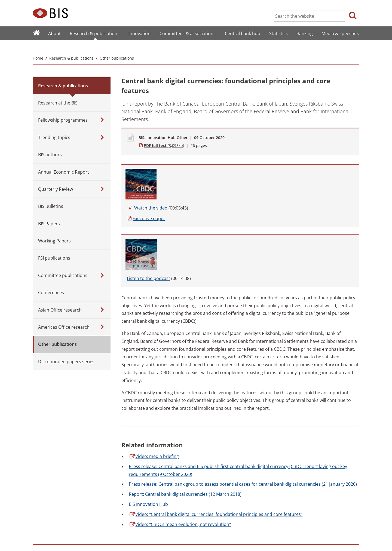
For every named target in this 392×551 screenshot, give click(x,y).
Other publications (117, 47)
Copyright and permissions (133, 519)
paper (177, 173)
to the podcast (301, 162)
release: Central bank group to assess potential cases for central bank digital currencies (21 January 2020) (243, 384)
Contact (39, 526)
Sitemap (39, 511)
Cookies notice (124, 533)
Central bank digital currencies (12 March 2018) (185, 394)
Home (38, 47)
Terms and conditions (129, 511)
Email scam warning (128, 541)
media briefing (154, 356)
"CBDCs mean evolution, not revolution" (180, 424)
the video (181, 162)
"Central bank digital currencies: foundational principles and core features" (216, 414)
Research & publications (71, 47)
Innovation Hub (148, 404)
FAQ (36, 519)
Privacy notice (123, 526)
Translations (42, 541)
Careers (39, 533)
